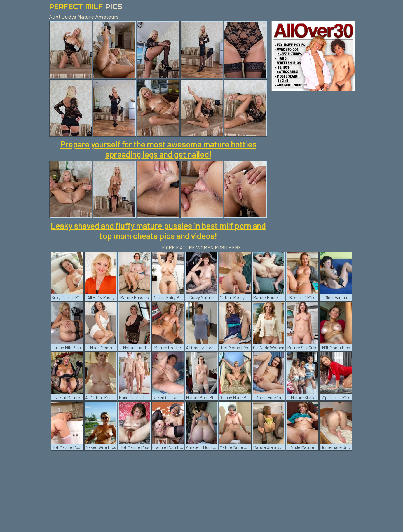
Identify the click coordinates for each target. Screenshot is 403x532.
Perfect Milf (86, 6)
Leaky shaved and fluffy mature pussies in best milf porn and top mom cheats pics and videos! (158, 231)
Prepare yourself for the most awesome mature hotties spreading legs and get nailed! (158, 149)
